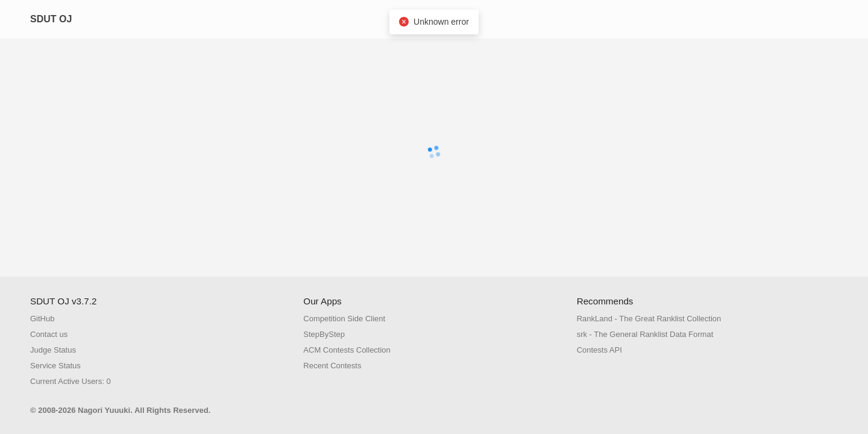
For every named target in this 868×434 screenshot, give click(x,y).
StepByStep (324, 334)
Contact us (49, 334)
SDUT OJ (51, 19)
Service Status (55, 366)
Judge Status (53, 350)
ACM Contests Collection (347, 350)
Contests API (599, 350)
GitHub (42, 319)
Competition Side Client (344, 319)
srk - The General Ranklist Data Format (645, 334)
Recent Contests (332, 366)
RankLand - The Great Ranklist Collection (649, 319)
